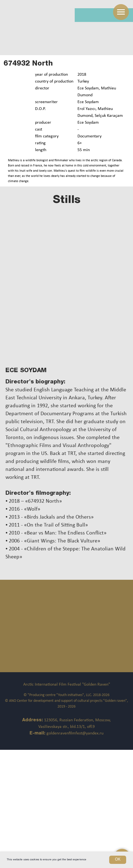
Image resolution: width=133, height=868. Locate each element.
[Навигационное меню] (121, 12)
